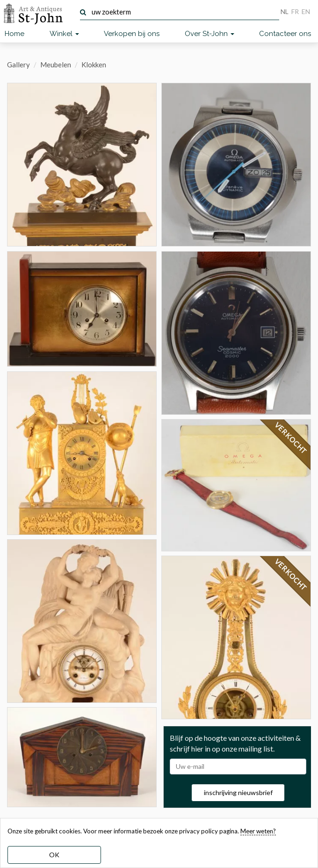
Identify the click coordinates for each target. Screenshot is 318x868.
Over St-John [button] (210, 34)
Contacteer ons (285, 34)
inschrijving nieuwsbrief (238, 792)
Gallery (18, 65)
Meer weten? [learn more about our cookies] (258, 831)
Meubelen (56, 65)
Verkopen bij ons (132, 34)
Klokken (94, 65)
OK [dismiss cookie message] (54, 855)
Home (14, 34)
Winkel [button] (64, 34)
